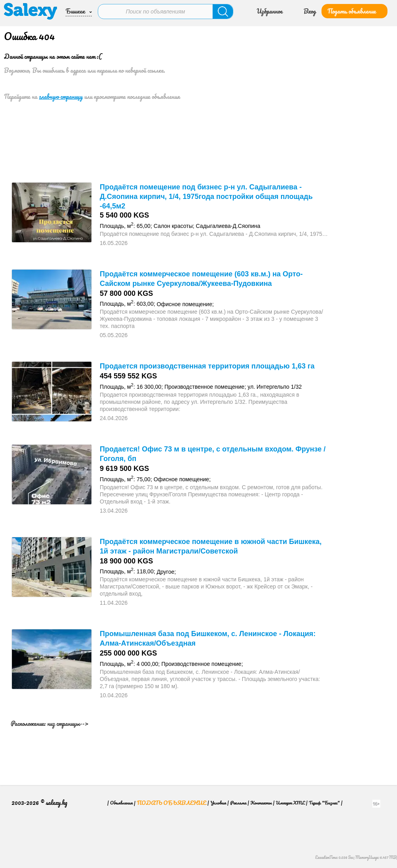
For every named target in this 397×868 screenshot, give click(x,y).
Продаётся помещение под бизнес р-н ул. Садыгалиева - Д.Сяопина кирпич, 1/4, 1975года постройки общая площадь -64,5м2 (206, 197)
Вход (310, 11)
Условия (218, 803)
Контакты (261, 803)
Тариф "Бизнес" (324, 803)
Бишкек (75, 11)
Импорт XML (290, 803)
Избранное (270, 11)
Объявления (121, 803)
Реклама (238, 803)
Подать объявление (352, 11)
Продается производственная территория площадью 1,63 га (207, 366)
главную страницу (61, 96)
